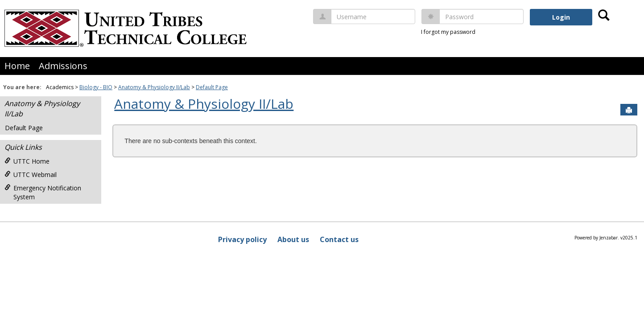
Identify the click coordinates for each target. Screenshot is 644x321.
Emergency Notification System (43, 192)
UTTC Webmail (31, 175)
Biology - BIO (96, 87)
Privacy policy (242, 239)
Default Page (212, 87)
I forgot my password (448, 32)
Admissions (63, 66)
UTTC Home (27, 161)
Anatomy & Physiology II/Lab (154, 87)
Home (17, 66)
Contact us (339, 239)
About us (293, 239)
